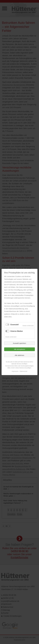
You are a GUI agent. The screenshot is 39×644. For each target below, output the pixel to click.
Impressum (15, 371)
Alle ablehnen (19, 355)
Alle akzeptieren (19, 349)
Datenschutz (24, 371)
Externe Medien (17, 331)
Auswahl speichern (20, 343)
